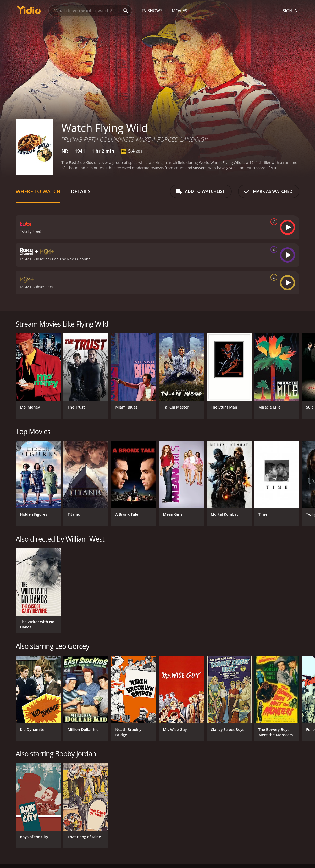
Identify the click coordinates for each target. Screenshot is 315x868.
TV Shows (152, 11)
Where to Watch (38, 191)
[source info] (273, 222)
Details (81, 191)
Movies (179, 11)
